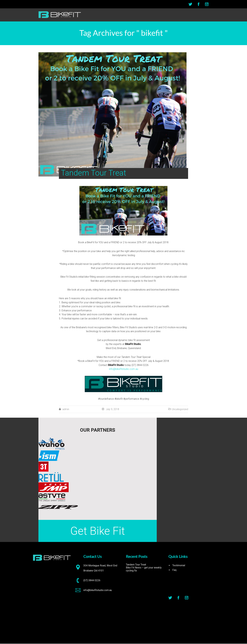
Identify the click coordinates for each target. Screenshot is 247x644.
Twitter (190, 4)
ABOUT (173, 15)
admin (66, 409)
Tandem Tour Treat (136, 565)
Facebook (199, 4)
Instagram (207, 4)
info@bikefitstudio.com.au (124, 369)
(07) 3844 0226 (92, 581)
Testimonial (179, 566)
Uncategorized (180, 409)
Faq (174, 570)
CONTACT (203, 15)
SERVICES (187, 15)
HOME (161, 15)
